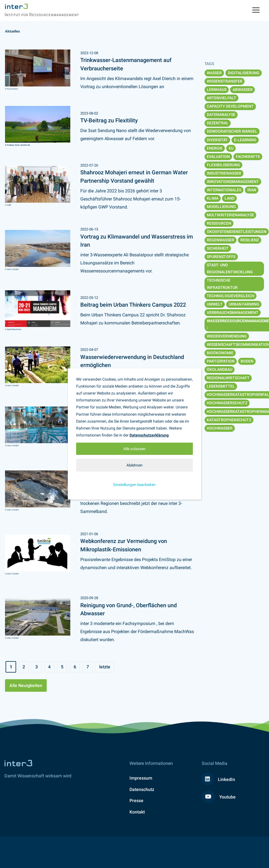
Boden (247, 361)
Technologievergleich (231, 296)
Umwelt (215, 304)
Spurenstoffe (221, 257)
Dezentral (218, 123)
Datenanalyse (221, 115)
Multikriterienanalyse (230, 215)
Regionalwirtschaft (228, 378)
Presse (136, 801)
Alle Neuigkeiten (26, 685)
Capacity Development (230, 106)
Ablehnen (134, 465)
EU (231, 148)
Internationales (224, 190)
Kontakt (137, 812)
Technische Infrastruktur (222, 284)
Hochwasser (220, 428)
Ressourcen (219, 223)
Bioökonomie (220, 353)
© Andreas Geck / (13, 145)
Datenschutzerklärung (149, 435)
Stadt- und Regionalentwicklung (230, 268)
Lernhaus (217, 90)
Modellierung (221, 207)
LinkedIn (218, 779)
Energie (215, 148)
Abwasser (243, 90)
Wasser (214, 73)
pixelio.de (26, 145)
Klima (213, 198)
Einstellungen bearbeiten (134, 485)
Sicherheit (218, 248)
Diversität (217, 140)
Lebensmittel (221, 386)
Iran (252, 190)
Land (230, 198)
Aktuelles (13, 31)
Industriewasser (224, 173)
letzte (105, 667)
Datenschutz (142, 789)
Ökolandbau (220, 369)
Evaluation (218, 157)
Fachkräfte (248, 157)
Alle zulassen (134, 449)
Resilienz (250, 240)
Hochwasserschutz (227, 403)
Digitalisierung (244, 73)
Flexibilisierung (223, 165)
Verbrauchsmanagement (233, 313)
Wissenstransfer (225, 81)
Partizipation (221, 361)
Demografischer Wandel (232, 131)
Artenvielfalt (221, 98)
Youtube (219, 797)
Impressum (141, 778)
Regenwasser (221, 240)
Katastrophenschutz (229, 420)
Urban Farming (244, 304)
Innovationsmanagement (233, 182)
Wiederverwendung (227, 336)
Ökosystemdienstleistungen (237, 232)
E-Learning (245, 140)
